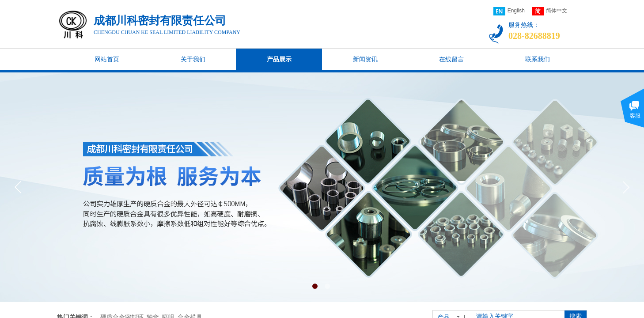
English (509, 11)
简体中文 (549, 11)
